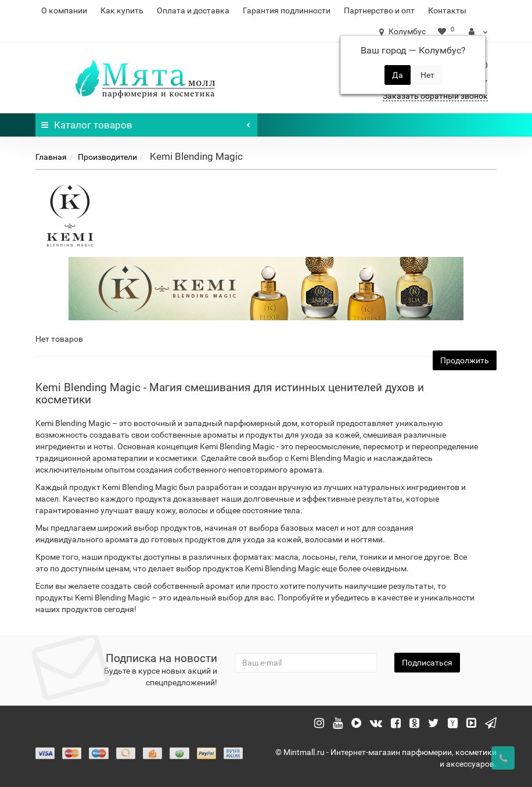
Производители (107, 157)
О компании (64, 10)
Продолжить (465, 360)
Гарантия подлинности (287, 10)
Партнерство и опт (379, 10)
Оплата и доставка (193, 10)
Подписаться (427, 663)
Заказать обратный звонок (435, 96)
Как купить (122, 10)
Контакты (447, 10)
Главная (51, 157)
